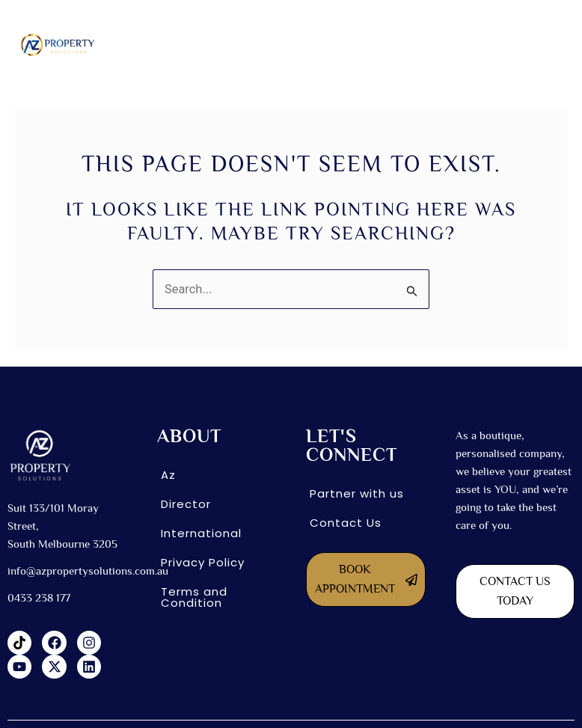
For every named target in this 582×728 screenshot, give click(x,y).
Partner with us (357, 493)
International (201, 533)
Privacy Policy (203, 562)
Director (186, 504)
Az (168, 475)
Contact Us (346, 523)
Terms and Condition (194, 597)
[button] (349, 45)
